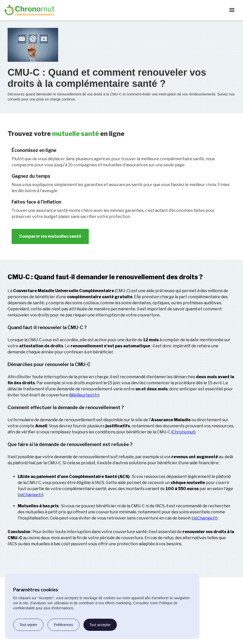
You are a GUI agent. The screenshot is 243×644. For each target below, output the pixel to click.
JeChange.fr (30, 495)
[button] (232, 10)
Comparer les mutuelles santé (50, 236)
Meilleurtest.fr (84, 395)
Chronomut (183, 432)
